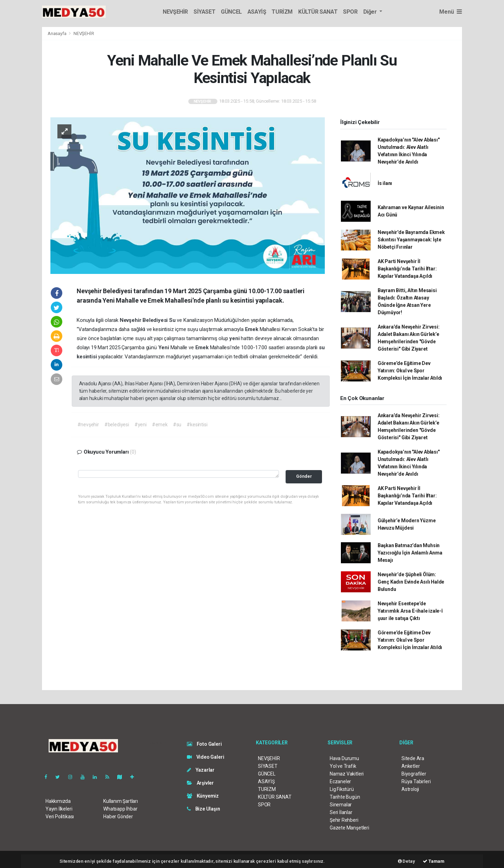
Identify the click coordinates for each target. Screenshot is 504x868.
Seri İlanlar (341, 812)
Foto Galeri (204, 744)
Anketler (411, 766)
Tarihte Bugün (345, 797)
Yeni (164, 347)
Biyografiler (414, 774)
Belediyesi (156, 320)
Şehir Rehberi (344, 820)
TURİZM (282, 12)
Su (173, 320)
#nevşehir (88, 425)
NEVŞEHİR (175, 12)
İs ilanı (385, 183)
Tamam (434, 861)
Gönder (304, 476)
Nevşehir (131, 320)
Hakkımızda (58, 801)
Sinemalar (341, 805)
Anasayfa (57, 33)
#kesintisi (197, 425)
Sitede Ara (413, 758)
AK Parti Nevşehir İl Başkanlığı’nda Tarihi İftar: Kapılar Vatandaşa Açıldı (407, 269)
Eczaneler (340, 781)
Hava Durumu (344, 758)
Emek (252, 329)
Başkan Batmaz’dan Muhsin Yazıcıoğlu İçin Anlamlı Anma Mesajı (410, 553)
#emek (160, 425)
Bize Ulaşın (204, 809)
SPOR (350, 12)
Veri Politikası (60, 817)
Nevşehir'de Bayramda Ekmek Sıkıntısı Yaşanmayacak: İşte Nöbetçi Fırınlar (411, 240)
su (322, 347)
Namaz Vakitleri (347, 774)
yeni (235, 338)
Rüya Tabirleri (416, 781)
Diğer (371, 12)
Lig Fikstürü (342, 789)
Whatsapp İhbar (120, 809)
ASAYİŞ (257, 12)
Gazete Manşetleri (349, 828)
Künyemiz (203, 796)
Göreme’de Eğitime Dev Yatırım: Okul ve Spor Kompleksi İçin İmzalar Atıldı (410, 371)
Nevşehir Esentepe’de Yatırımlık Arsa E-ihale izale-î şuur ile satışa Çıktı (410, 611)
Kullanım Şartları (121, 801)
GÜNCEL (231, 12)
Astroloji (410, 789)
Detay (407, 861)
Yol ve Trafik (343, 766)
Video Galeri (205, 757)
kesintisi (87, 357)
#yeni (141, 425)
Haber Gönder (118, 817)
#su (177, 425)
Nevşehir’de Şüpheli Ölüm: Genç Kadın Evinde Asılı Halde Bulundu (411, 582)
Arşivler (200, 783)
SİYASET (204, 12)
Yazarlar (201, 770)
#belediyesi (117, 425)
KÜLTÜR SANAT (318, 12)
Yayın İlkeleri (59, 809)
